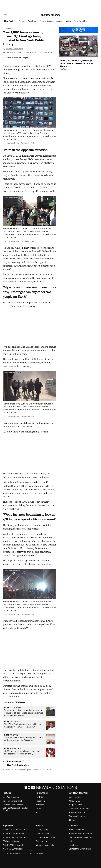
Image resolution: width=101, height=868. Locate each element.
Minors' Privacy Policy (46, 845)
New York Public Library (19, 765)
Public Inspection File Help (15, 837)
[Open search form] (95, 15)
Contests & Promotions (79, 809)
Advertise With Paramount (80, 834)
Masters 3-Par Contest (13, 805)
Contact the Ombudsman (80, 849)
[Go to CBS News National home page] (50, 15)
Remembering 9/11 (16, 761)
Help (71, 841)
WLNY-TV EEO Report (13, 849)
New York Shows (82, 21)
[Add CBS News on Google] (16, 58)
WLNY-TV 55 (74, 801)
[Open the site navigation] (20, 15)
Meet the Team (75, 797)
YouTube (40, 797)
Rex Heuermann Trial (12, 801)
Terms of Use (42, 841)
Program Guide (75, 805)
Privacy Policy (42, 830)
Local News (8, 28)
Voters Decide (47, 21)
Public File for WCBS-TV (14, 830)
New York (9, 21)
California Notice (43, 834)
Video (69, 21)
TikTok (39, 809)
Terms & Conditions (77, 816)
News (22, 21)
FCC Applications (11, 841)
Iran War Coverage (11, 797)
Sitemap (72, 820)
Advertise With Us (77, 812)
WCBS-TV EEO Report (13, 845)
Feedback (73, 845)
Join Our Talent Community (81, 837)
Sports (59, 21)
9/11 (29, 761)
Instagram (40, 805)
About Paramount (77, 830)
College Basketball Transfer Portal (15, 809)
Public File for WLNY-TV (14, 834)
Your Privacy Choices (45, 837)
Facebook (40, 801)
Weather (33, 21)
